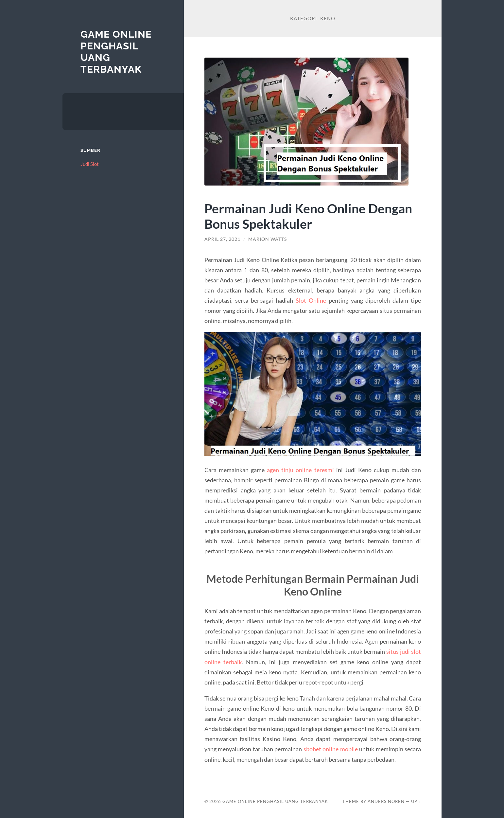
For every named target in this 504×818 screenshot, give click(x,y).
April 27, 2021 (222, 239)
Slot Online (311, 300)
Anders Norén (386, 801)
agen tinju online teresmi (300, 470)
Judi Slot (90, 164)
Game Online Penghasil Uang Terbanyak (275, 801)
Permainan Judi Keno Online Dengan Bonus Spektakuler (308, 216)
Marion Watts (268, 239)
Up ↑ (416, 801)
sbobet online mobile (331, 749)
